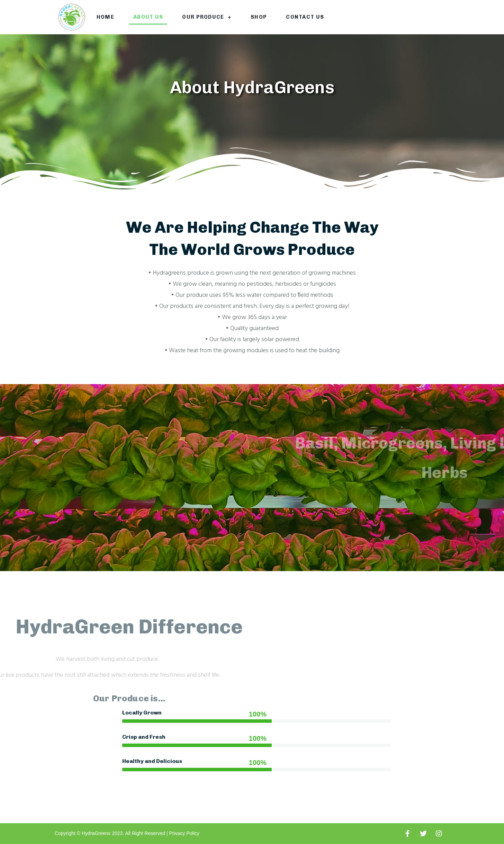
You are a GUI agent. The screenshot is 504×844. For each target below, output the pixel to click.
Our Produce (207, 17)
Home (105, 17)
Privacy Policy (184, 833)
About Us (148, 17)
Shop (259, 17)
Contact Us (305, 17)
